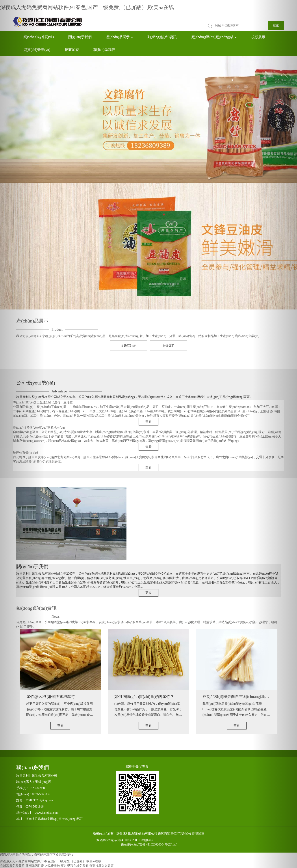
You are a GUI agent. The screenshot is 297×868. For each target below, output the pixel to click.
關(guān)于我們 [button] (80, 37)
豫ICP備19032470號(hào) (174, 833)
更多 (148, 593)
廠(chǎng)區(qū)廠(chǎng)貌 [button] (214, 37)
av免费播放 (52, 866)
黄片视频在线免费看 (75, 866)
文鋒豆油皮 (128, 346)
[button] (22, 434)
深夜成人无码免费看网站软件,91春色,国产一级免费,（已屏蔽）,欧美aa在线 (87, 7)
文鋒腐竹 (169, 346)
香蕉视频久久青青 (102, 866)
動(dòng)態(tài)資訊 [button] (162, 37)
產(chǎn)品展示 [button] (120, 37)
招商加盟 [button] (72, 50)
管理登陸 (198, 833)
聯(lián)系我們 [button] (104, 50)
